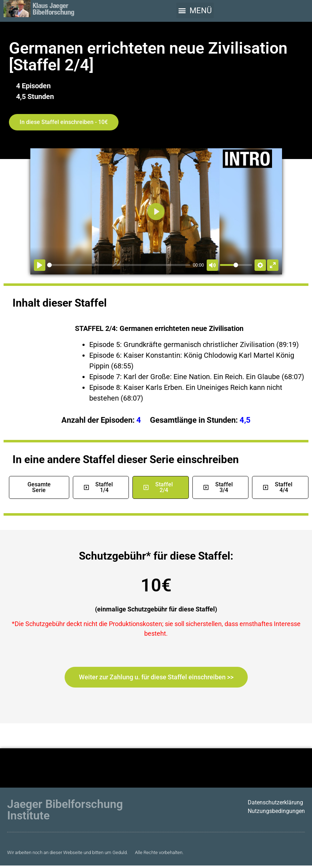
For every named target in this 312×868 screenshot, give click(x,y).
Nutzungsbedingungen (276, 811)
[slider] (119, 265)
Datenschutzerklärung (275, 802)
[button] (195, 10)
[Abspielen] (40, 265)
